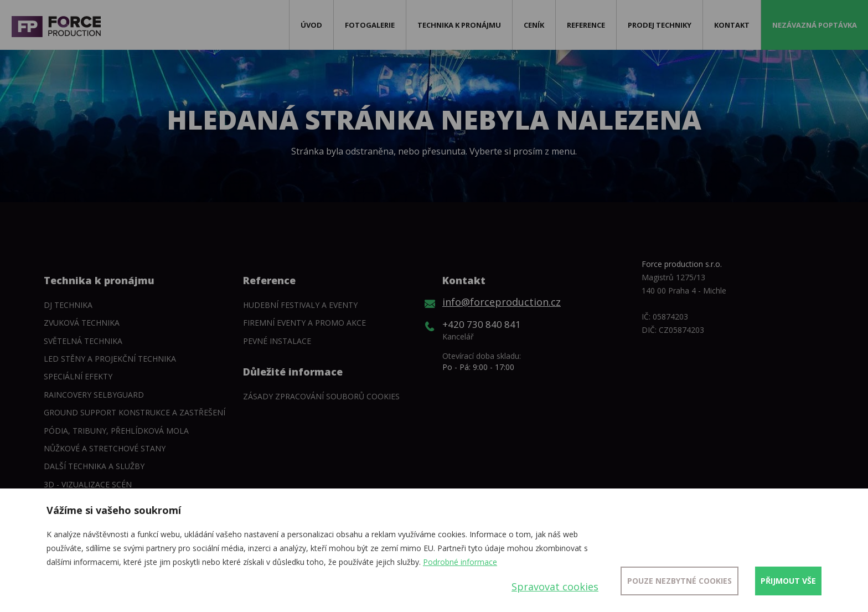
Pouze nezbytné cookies (680, 581)
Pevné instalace (277, 341)
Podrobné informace (460, 562)
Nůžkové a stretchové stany (105, 448)
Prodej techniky (660, 25)
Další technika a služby (94, 466)
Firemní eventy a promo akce (304, 323)
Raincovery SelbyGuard (94, 395)
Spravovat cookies (555, 587)
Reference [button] (586, 25)
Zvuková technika (82, 323)
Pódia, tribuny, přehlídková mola (116, 431)
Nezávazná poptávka (815, 25)
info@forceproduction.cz (502, 302)
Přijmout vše (788, 581)
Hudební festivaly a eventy (300, 305)
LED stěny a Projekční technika (110, 359)
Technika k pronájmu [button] (459, 25)
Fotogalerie (370, 25)
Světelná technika (83, 341)
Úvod (311, 25)
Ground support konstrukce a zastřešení (135, 412)
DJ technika (68, 305)
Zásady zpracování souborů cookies (321, 396)
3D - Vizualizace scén (88, 484)
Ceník (534, 25)
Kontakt (732, 25)
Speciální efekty (78, 376)
